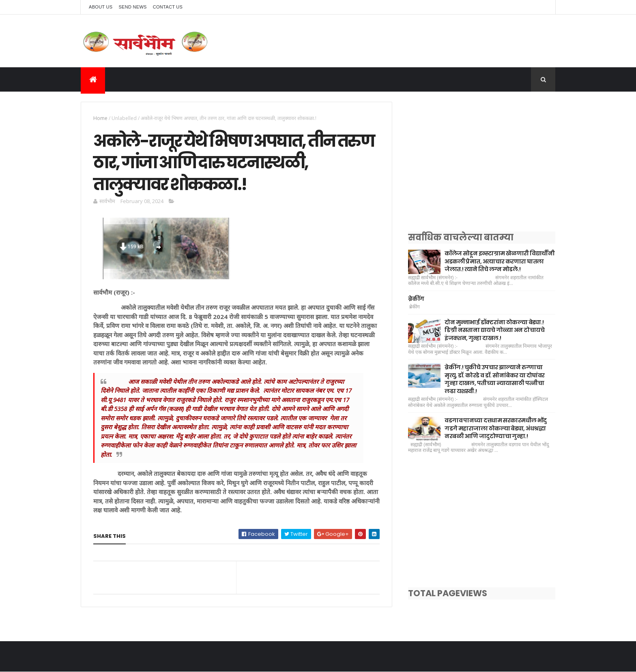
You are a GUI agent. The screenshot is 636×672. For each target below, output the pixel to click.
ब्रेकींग (416, 299)
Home (100, 118)
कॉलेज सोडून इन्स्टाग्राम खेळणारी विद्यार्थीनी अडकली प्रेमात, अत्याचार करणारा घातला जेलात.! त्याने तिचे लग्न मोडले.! (500, 261)
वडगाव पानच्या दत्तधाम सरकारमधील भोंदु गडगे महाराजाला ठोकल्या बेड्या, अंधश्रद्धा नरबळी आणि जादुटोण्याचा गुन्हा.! (496, 428)
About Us (101, 7)
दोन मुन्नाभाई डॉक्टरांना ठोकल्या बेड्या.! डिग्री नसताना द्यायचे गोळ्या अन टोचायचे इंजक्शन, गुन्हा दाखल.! (494, 330)
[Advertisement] (482, 158)
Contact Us (168, 7)
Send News (132, 7)
